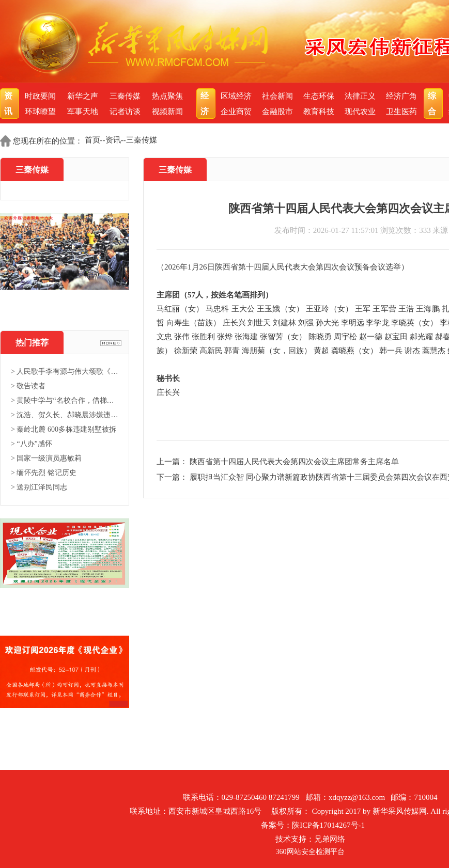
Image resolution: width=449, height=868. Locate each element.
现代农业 (360, 112)
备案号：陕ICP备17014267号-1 (313, 825)
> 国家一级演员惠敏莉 (46, 458)
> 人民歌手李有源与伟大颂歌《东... (65, 372)
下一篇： (173, 477)
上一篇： (173, 462)
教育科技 (319, 112)
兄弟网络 (330, 839)
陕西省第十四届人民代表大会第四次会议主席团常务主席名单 (294, 462)
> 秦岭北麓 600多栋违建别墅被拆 (64, 429)
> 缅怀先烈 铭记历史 (44, 473)
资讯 (10, 104)
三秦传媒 (125, 96)
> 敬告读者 (28, 386)
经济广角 (401, 96)
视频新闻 (167, 112)
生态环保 (319, 96)
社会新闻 (277, 96)
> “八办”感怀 (32, 444)
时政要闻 (40, 96)
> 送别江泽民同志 (39, 487)
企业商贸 (236, 112)
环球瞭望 (40, 112)
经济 (206, 104)
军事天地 (83, 112)
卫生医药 (401, 112)
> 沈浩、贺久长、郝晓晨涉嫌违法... (65, 415)
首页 (92, 140)
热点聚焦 (167, 96)
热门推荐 (32, 343)
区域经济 (236, 96)
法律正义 (360, 96)
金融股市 (277, 112)
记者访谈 (125, 112)
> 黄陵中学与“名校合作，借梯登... (65, 400)
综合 (433, 104)
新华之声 (83, 96)
